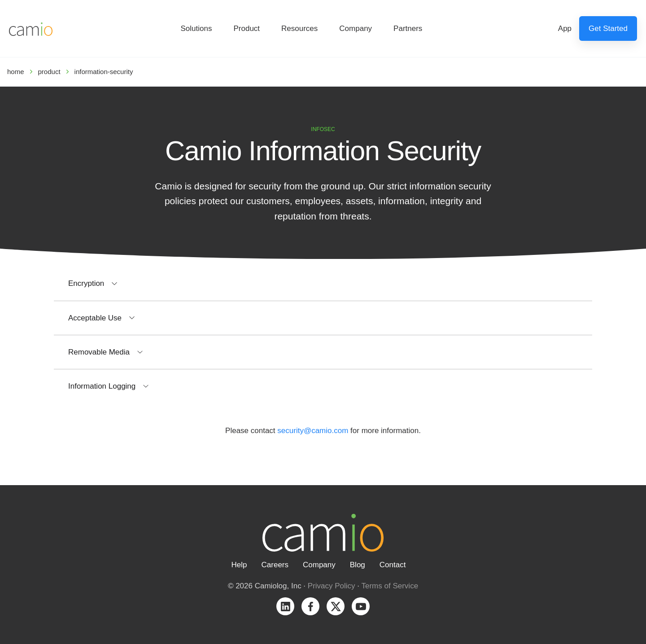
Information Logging (102, 386)
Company (356, 28)
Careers (275, 565)
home (16, 72)
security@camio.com (313, 431)
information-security (104, 72)
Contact (393, 565)
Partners (408, 28)
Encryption (86, 283)
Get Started (608, 28)
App (565, 28)
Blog (358, 565)
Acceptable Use (95, 318)
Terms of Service (390, 586)
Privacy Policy (332, 586)
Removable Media (99, 352)
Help (239, 565)
